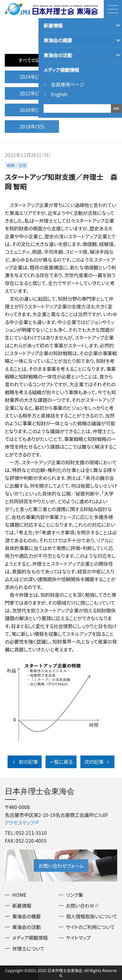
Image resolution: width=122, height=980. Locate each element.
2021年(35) (90, 93)
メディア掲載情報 (30, 938)
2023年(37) (90, 77)
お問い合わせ (82, 906)
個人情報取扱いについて (92, 916)
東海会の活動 (26, 927)
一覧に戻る (61, 762)
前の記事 (25, 762)
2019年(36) (90, 110)
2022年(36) (32, 93)
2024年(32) (32, 77)
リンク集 (75, 895)
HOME (19, 895)
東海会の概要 (26, 916)
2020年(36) (32, 110)
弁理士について (28, 948)
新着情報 (22, 906)
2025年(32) (90, 60)
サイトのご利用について (90, 927)
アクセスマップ (22, 823)
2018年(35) (32, 126)
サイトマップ (78, 938)
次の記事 (98, 762)
